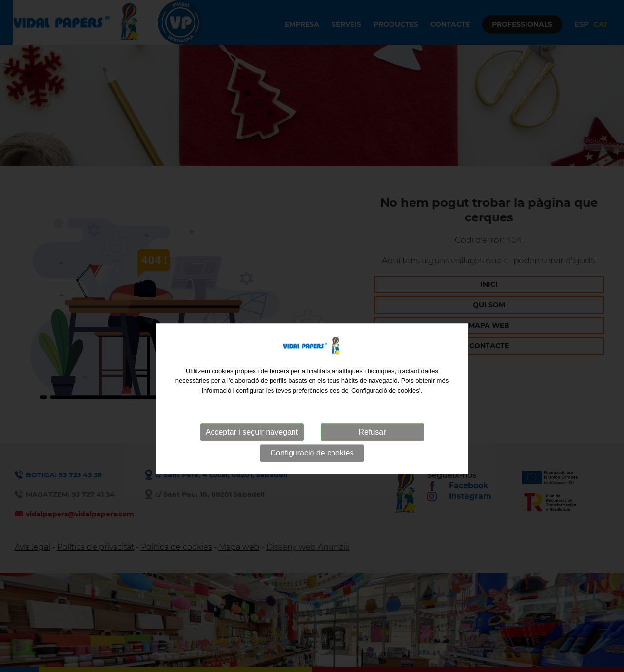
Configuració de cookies (312, 466)
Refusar (372, 445)
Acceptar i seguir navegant (252, 445)
